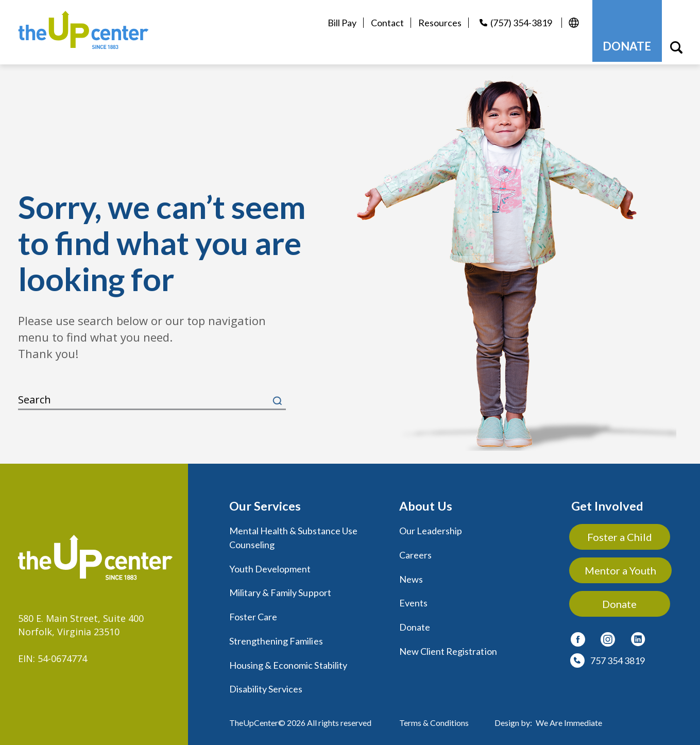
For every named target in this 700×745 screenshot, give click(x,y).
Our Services (265, 503)
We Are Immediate (569, 717)
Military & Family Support (280, 589)
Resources (438, 23)
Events (413, 599)
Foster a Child (621, 534)
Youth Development (270, 565)
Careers (415, 552)
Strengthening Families (276, 636)
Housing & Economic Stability (288, 660)
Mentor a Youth (621, 568)
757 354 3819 (618, 658)
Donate (415, 623)
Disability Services (266, 684)
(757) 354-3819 (519, 23)
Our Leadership (431, 528)
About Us (426, 503)
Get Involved (607, 503)
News (411, 575)
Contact (385, 23)
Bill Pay (340, 23)
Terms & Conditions (434, 717)
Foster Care (253, 613)
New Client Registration (448, 647)
